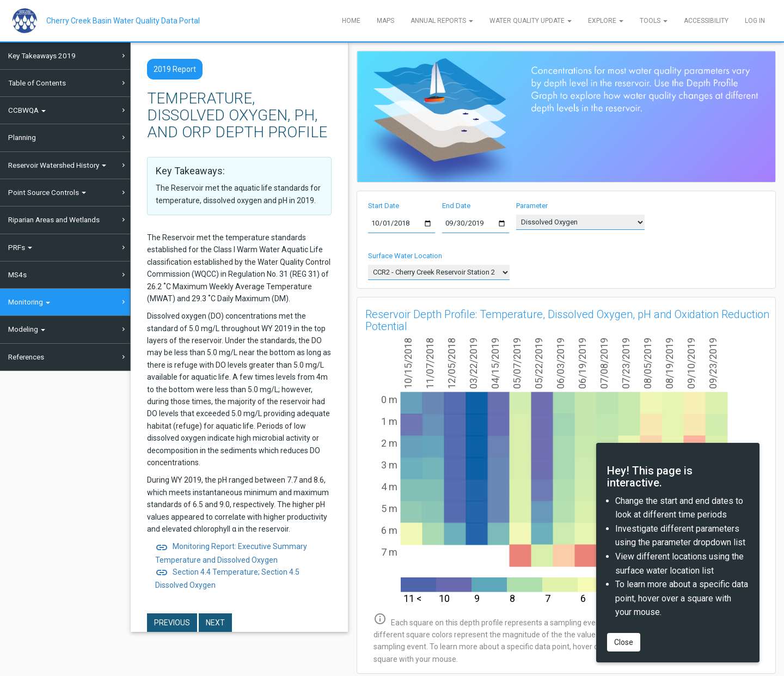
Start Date (384, 206)
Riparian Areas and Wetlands (54, 220)
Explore (606, 21)
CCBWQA (27, 110)
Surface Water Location (405, 256)
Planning (22, 137)
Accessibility (706, 21)
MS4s (17, 275)
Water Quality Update (531, 21)
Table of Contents (37, 83)
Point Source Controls (47, 192)
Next (215, 623)
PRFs (20, 247)
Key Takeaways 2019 (42, 56)
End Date (456, 206)
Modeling (27, 329)
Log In (755, 21)
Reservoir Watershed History (57, 165)
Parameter (532, 206)
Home (351, 21)
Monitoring (29, 302)
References (26, 357)
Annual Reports (442, 21)
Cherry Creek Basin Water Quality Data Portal (123, 21)
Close (624, 642)
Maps (385, 21)
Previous (172, 623)
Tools (654, 21)
